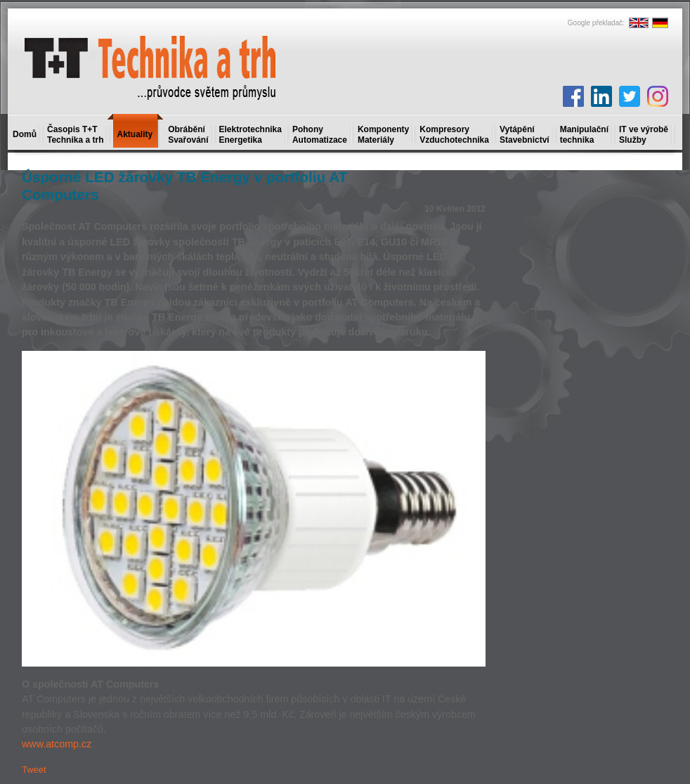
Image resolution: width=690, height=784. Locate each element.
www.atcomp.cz (57, 744)
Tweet (34, 770)
